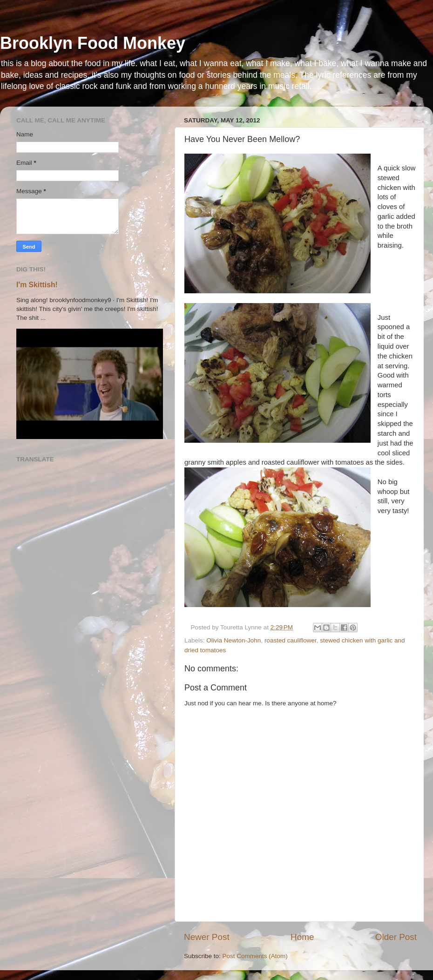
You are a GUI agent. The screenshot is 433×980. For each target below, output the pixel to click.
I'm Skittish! (37, 285)
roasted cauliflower (291, 640)
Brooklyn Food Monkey (93, 43)
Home (302, 937)
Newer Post (207, 937)
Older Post (396, 937)
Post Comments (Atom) (255, 956)
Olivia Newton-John (233, 640)
